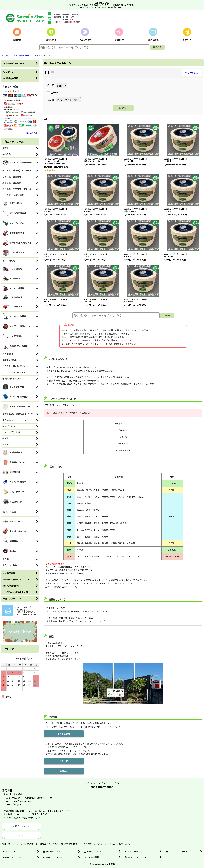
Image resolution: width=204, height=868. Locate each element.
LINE (22, 835)
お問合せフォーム (22, 826)
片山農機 (111, 864)
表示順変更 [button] (192, 73)
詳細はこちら (31, 133)
